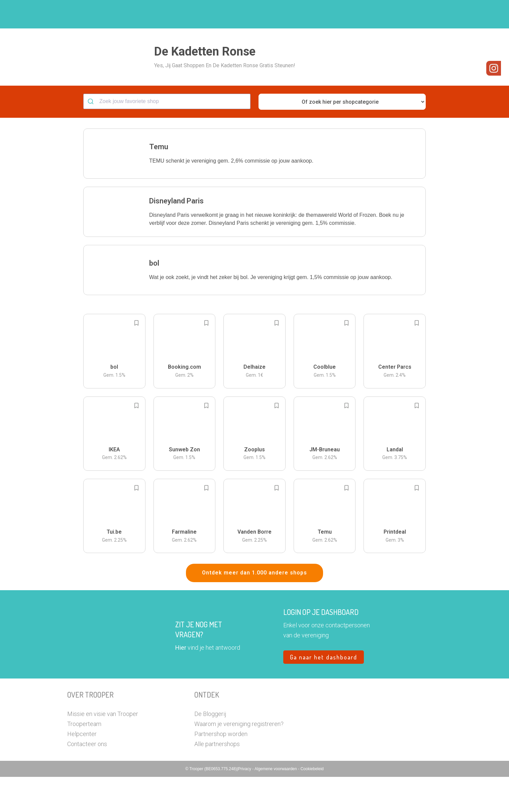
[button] (437, 14)
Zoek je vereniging (304, 14)
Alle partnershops (217, 779)
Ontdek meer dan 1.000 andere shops (254, 608)
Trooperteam (84, 759)
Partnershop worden (221, 769)
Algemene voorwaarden (276, 804)
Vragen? (413, 14)
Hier (181, 683)
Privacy (245, 804)
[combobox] (167, 137)
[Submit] (91, 137)
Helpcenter (82, 769)
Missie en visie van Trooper (103, 749)
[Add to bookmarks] (136, 358)
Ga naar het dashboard (324, 692)
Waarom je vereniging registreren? (239, 759)
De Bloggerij (210, 749)
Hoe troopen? (256, 14)
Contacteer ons (87, 779)
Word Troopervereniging (364, 14)
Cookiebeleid (312, 804)
